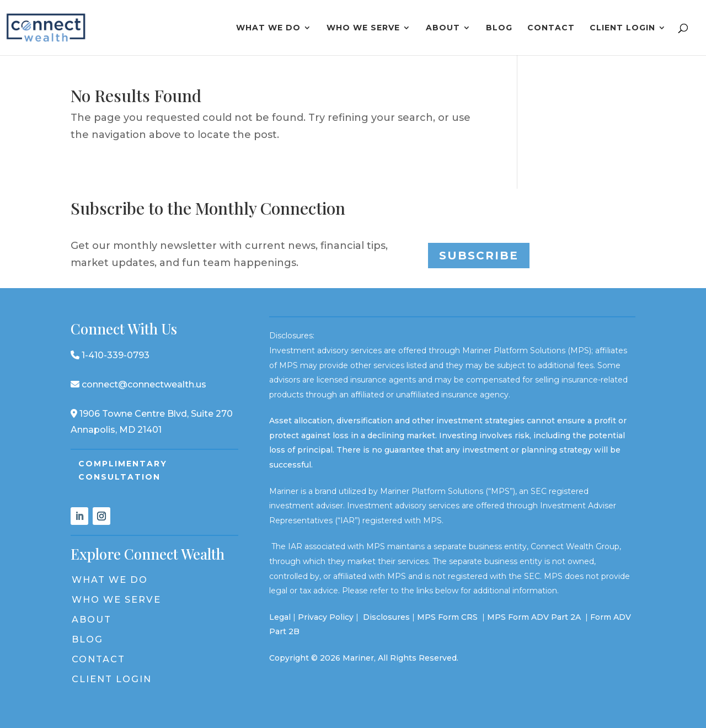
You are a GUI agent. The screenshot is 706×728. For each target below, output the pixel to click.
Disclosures (386, 617)
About (443, 28)
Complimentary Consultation (123, 470)
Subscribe (479, 256)
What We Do (268, 28)
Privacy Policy (326, 617)
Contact (551, 28)
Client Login (622, 28)
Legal (280, 617)
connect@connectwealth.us (138, 384)
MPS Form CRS (447, 617)
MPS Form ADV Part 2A (535, 617)
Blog (499, 28)
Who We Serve (363, 28)
